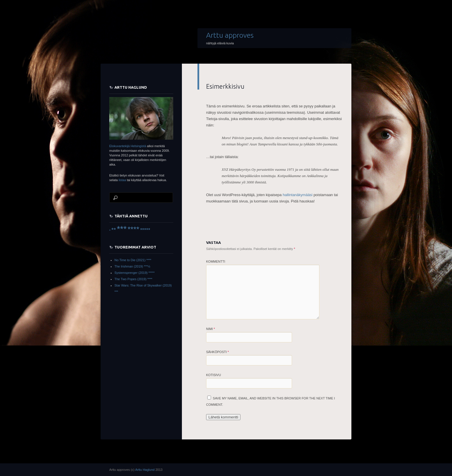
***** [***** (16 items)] (145, 230)
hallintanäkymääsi (298, 195)
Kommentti (216, 261)
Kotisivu (213, 375)
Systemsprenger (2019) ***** (134, 273)
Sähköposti (217, 352)
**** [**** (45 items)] (133, 229)
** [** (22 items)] (114, 230)
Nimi (211, 329)
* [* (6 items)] (110, 231)
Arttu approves (230, 35)
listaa (122, 180)
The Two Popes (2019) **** (133, 279)
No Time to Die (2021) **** (133, 260)
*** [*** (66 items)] (122, 229)
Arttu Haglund (145, 470)
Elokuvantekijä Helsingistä (128, 146)
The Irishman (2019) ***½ (132, 266)
